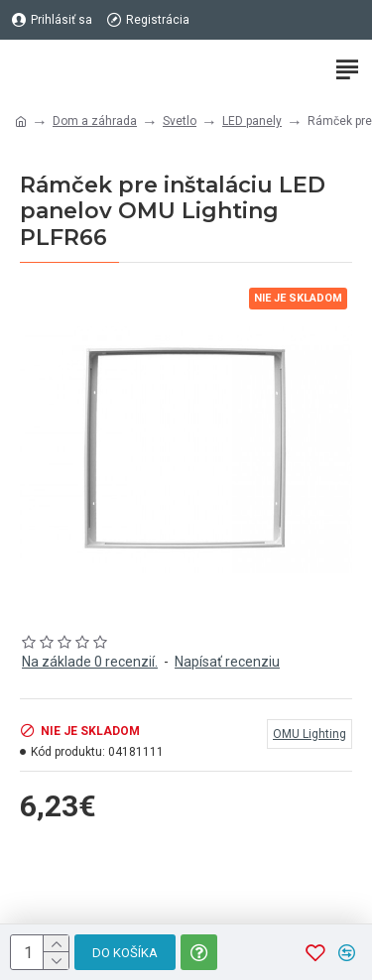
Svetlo (180, 121)
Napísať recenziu (227, 662)
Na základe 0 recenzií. (90, 662)
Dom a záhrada (95, 121)
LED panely (252, 121)
